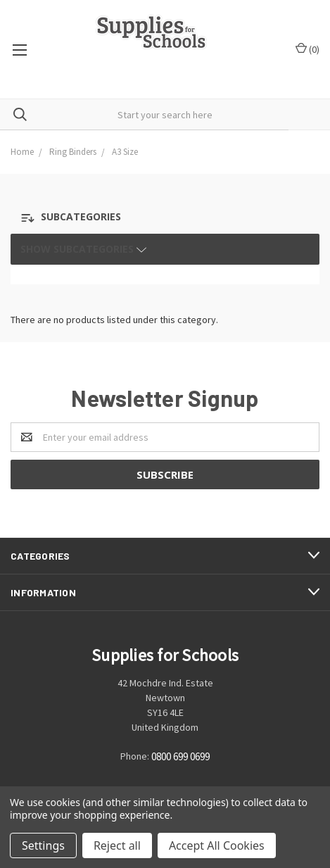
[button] (86, 218)
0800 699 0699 (180, 756)
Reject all (117, 845)
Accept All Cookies (217, 845)
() (307, 49)
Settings (43, 845)
